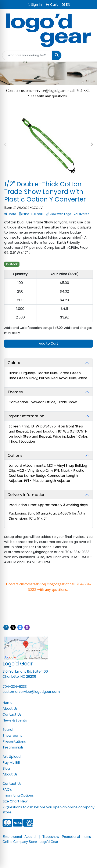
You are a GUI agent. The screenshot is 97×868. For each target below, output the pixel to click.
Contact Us (12, 714)
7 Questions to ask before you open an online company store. (48, 810)
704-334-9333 (15, 687)
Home (8, 703)
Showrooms (12, 736)
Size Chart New (15, 801)
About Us (10, 709)
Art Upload (12, 757)
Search (8, 730)
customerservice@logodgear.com (31, 692)
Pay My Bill (11, 763)
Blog (6, 768)
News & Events (15, 720)
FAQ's (7, 789)
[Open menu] (89, 55)
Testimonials (13, 747)
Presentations (14, 741)
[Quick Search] (27, 55)
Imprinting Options (18, 795)
